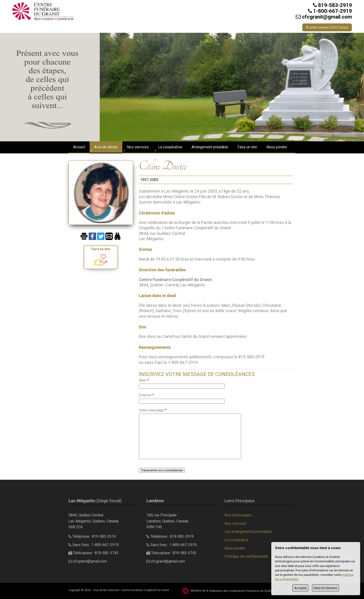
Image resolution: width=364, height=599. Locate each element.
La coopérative (170, 147)
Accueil (79, 147)
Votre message (153, 410)
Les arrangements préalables (248, 532)
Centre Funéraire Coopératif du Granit (145, 590)
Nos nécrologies (238, 515)
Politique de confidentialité (246, 556)
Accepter (301, 588)
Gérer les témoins (325, 588)
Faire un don (247, 147)
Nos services (138, 147)
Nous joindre (277, 147)
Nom (144, 380)
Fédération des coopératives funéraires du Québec (242, 591)
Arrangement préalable (210, 147)
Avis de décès (106, 147)
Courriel (146, 395)
